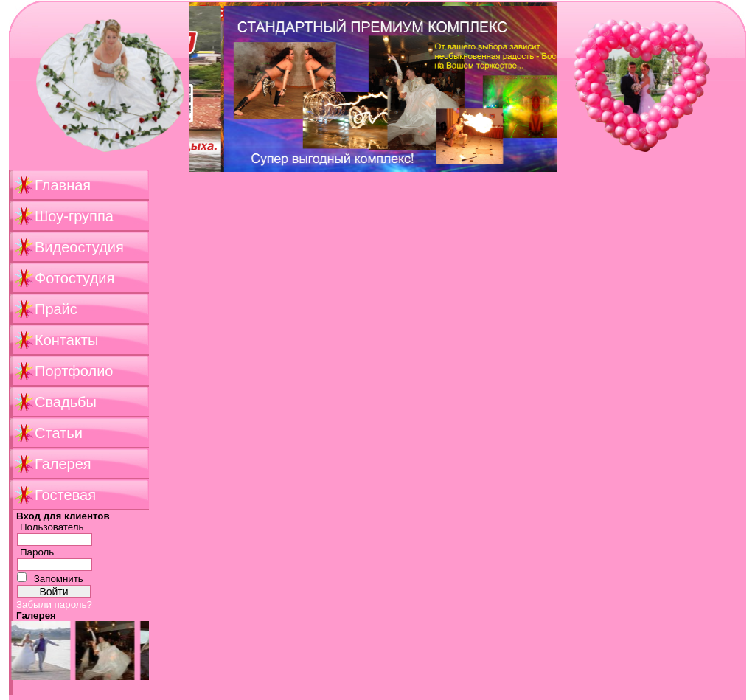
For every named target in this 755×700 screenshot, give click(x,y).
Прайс (56, 309)
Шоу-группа (74, 216)
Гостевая (65, 495)
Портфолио (74, 371)
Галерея (63, 464)
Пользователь (52, 527)
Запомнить (59, 579)
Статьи (59, 433)
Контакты (66, 340)
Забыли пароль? (54, 604)
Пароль (37, 552)
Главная (63, 185)
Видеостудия (79, 247)
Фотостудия (74, 278)
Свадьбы (66, 402)
